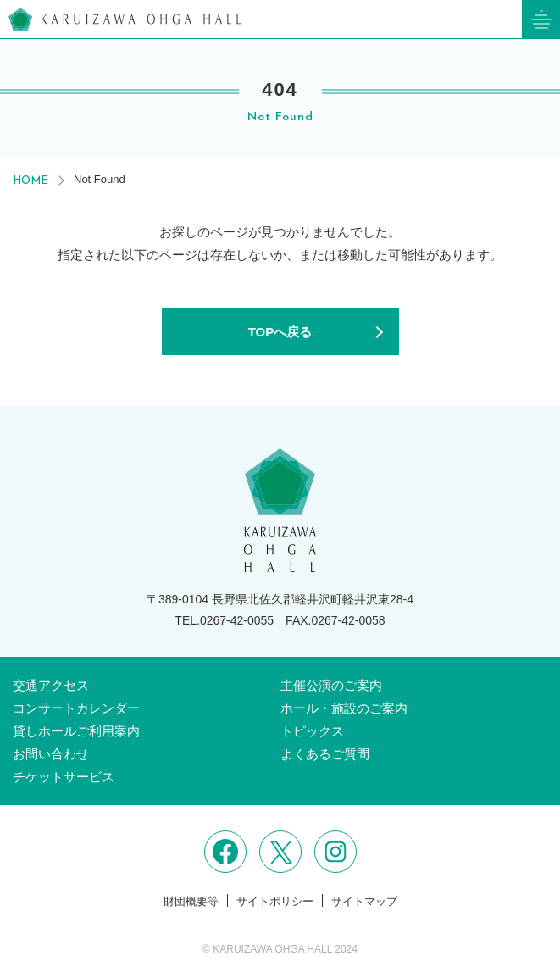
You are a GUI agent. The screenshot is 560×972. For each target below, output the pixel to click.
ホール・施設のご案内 (344, 708)
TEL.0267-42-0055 (224, 620)
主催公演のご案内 (331, 685)
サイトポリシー (275, 901)
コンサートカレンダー (76, 708)
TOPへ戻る (280, 332)
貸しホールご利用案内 (76, 731)
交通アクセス (51, 685)
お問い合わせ (51, 754)
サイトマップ (364, 901)
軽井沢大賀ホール (125, 19)
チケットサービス (64, 777)
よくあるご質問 (325, 754)
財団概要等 (191, 901)
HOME (30, 181)
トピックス (312, 731)
